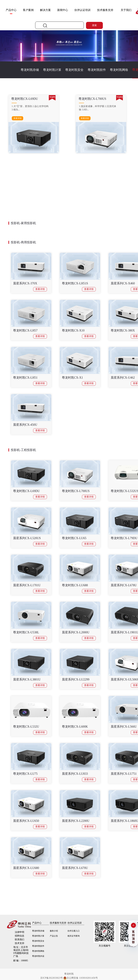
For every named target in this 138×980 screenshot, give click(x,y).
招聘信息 (20, 936)
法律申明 (20, 932)
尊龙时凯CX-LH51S (75, 283)
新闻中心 (63, 10)
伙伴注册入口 (74, 931)
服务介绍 (54, 931)
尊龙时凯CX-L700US (76, 491)
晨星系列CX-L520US (27, 538)
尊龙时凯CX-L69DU (26, 491)
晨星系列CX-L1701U (27, 585)
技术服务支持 (105, 10)
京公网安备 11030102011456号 (80, 978)
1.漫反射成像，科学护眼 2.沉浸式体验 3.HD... (98, 108)
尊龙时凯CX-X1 (72, 378)
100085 (21, 961)
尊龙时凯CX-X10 (73, 330)
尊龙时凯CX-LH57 (25, 330)
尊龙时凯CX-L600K (75, 727)
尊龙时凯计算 (52, 70)
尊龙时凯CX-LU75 (25, 774)
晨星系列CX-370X (25, 283)
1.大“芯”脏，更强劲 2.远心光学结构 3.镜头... (30, 108)
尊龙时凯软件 (97, 70)
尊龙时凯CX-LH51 (25, 378)
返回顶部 (133, 937)
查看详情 (18, 118)
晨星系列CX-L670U (75, 868)
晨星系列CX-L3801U (27, 679)
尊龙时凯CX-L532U (26, 727)
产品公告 (54, 936)
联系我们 (20, 940)
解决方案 (45, 10)
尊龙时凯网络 (119, 70)
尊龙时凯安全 (74, 70)
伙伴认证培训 (82, 10)
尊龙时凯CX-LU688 (75, 585)
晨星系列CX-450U (25, 425)
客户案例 (28, 10)
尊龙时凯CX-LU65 (74, 538)
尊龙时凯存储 (30, 70)
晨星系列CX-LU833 (75, 774)
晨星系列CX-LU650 (26, 821)
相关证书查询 (74, 936)
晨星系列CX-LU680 (26, 868)
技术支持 (20, 943)
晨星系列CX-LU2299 (76, 679)
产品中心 (11, 10)
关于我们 (126, 10)
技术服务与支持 (58, 923)
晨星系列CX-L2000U (76, 632)
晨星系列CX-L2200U (76, 821)
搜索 (94, 25)
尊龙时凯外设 (38, 956)
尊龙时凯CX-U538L (26, 632)
